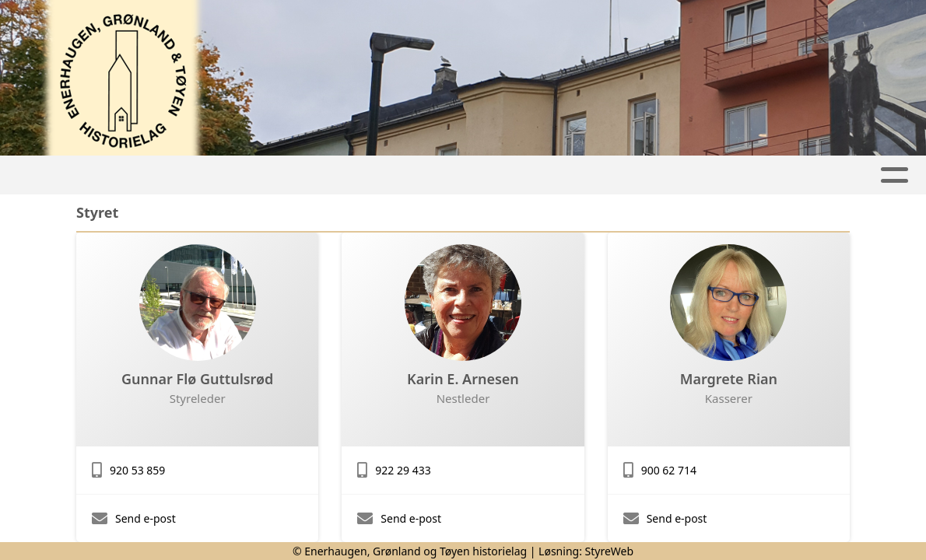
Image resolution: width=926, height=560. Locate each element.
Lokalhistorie (403, 175)
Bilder (630, 175)
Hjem (192, 175)
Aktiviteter (277, 175)
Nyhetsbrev (530, 175)
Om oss (717, 175)
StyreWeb (610, 551)
